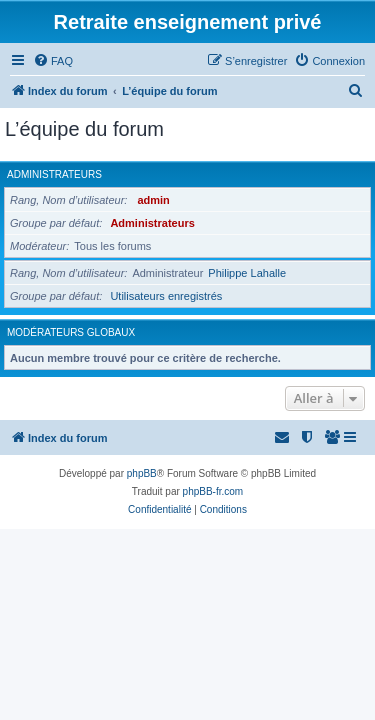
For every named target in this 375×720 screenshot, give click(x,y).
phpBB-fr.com (213, 491)
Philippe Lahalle (247, 273)
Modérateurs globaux (71, 332)
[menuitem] (53, 61)
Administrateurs (54, 174)
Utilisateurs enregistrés (166, 296)
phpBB (142, 473)
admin (153, 200)
